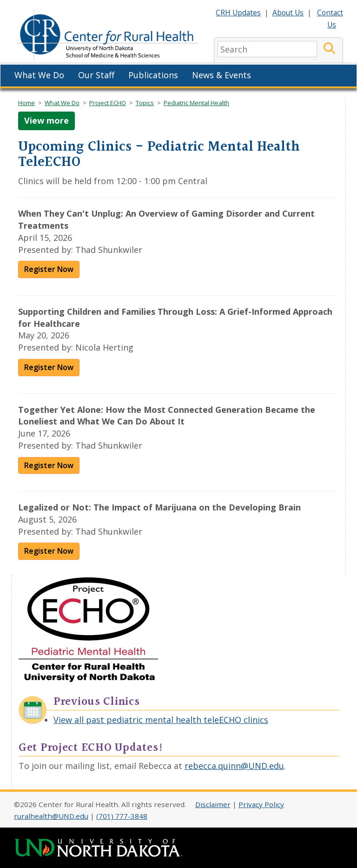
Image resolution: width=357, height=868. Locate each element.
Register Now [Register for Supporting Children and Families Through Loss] (49, 367)
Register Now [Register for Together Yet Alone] (49, 465)
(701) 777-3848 (122, 816)
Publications (153, 75)
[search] (267, 49)
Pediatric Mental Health (196, 103)
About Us (288, 13)
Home (26, 103)
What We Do (39, 75)
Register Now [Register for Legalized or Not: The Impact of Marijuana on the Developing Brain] (49, 551)
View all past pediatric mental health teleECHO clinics (161, 720)
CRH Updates (238, 13)
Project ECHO (108, 103)
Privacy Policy (261, 804)
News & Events (221, 75)
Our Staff (96, 75)
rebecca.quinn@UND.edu (234, 766)
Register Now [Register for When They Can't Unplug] (49, 269)
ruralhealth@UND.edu (51, 816)
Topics (145, 103)
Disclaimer (213, 804)
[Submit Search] (329, 49)
